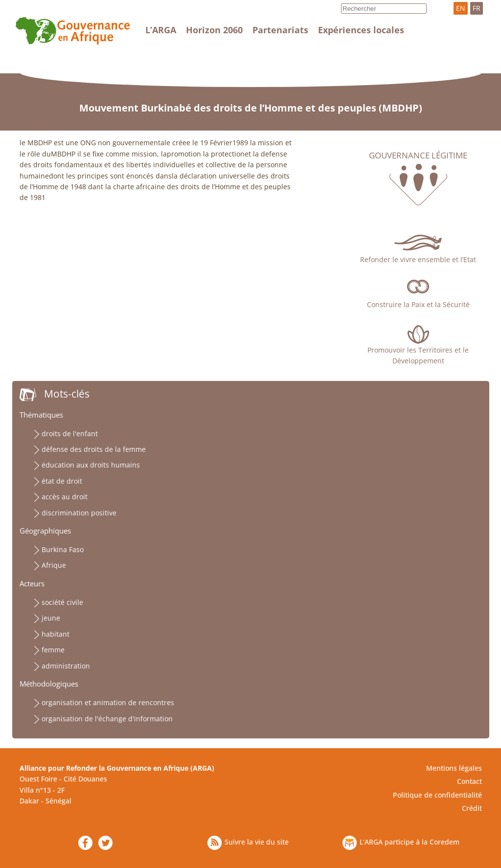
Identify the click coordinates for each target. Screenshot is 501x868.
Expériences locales (361, 30)
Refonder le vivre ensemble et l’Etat (418, 259)
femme (53, 650)
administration (66, 666)
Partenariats (280, 30)
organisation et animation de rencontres (108, 702)
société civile (62, 602)
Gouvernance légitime (418, 156)
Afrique (54, 565)
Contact (469, 781)
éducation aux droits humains (91, 465)
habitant (56, 634)
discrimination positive (79, 513)
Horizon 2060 (214, 30)
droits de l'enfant (70, 434)
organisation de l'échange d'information (107, 719)
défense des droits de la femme (94, 449)
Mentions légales (454, 768)
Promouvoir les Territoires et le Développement (418, 355)
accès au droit (65, 497)
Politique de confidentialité (437, 795)
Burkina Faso (63, 549)
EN (461, 8)
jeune (51, 618)
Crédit (472, 808)
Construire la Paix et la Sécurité (418, 304)
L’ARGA (161, 30)
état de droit (62, 481)
